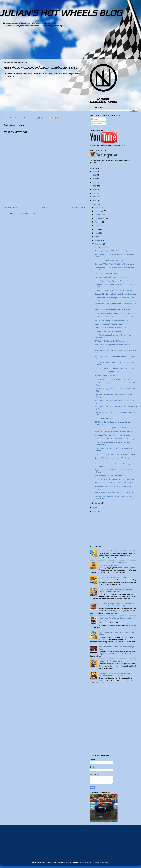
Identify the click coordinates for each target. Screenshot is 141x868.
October (99, 215)
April (97, 237)
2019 (95, 193)
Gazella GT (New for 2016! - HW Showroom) (112, 435)
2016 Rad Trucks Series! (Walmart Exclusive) (113, 379)
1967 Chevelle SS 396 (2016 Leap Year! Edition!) (113, 310)
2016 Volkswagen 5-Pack (104, 418)
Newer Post (10, 207)
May (97, 233)
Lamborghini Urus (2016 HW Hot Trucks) (111, 277)
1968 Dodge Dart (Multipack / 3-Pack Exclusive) (114, 281)
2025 (95, 171)
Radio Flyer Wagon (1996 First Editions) (111, 251)
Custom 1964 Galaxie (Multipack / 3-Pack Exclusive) (115, 294)
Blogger (106, 863)
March (98, 240)
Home (45, 207)
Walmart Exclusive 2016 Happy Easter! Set (112, 320)
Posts (95, 119)
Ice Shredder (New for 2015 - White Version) (117, 551)
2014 (95, 511)
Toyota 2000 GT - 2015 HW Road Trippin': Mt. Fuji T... (115, 431)
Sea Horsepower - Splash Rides (108, 476)
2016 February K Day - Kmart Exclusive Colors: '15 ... (115, 313)
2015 (95, 508)
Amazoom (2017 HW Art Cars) (110, 661)
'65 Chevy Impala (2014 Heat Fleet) (108, 324)
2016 (95, 204)
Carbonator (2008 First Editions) (108, 273)
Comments (97, 123)
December (100, 207)
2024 (95, 175)
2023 (95, 179)
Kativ (89, 863)
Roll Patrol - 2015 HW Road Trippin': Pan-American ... (115, 479)
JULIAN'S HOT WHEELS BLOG (61, 13)
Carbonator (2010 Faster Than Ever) (109, 260)
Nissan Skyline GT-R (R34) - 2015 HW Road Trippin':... (116, 428)
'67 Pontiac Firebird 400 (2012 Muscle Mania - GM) (115, 454)
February (99, 244)
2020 (95, 190)
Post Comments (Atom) (25, 213)
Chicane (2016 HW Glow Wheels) (108, 331)
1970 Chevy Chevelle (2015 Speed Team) (110, 328)
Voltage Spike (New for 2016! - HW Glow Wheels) (114, 439)
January (99, 503)
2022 (95, 182)
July (97, 226)
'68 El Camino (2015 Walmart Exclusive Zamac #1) (114, 492)
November (100, 211)
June (97, 229)
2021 (95, 186)
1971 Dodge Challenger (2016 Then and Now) (112, 341)
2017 (94, 200)
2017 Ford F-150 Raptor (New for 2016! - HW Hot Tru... (115, 368)
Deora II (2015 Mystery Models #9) (113, 577)
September (100, 218)
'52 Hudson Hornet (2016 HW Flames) (109, 372)
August (98, 222)
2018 (95, 197)
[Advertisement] (65, 45)
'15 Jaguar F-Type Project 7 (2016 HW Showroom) (114, 264)
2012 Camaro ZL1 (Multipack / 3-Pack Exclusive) (114, 317)
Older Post (79, 207)
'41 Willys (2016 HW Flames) (105, 376)
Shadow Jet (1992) (102, 247)
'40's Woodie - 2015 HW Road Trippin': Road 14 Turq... (116, 483)
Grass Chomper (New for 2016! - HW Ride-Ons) (114, 290)
